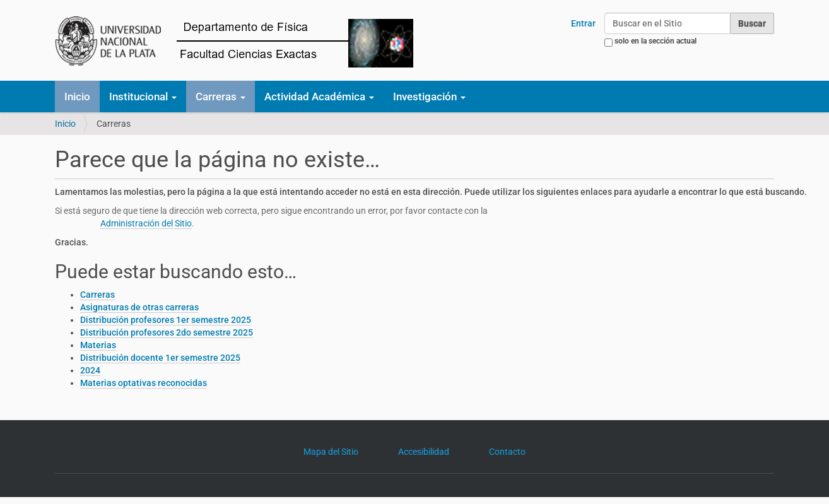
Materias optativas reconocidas (144, 383)
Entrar (583, 23)
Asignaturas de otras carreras (139, 307)
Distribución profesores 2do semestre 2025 (167, 332)
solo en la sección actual (656, 41)
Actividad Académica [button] (319, 97)
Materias (98, 345)
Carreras (97, 295)
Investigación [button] (429, 97)
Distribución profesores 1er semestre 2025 (166, 320)
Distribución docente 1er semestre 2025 (160, 358)
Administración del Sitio (146, 223)
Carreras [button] (220, 97)
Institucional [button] (143, 97)
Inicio (77, 97)
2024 (90, 370)
